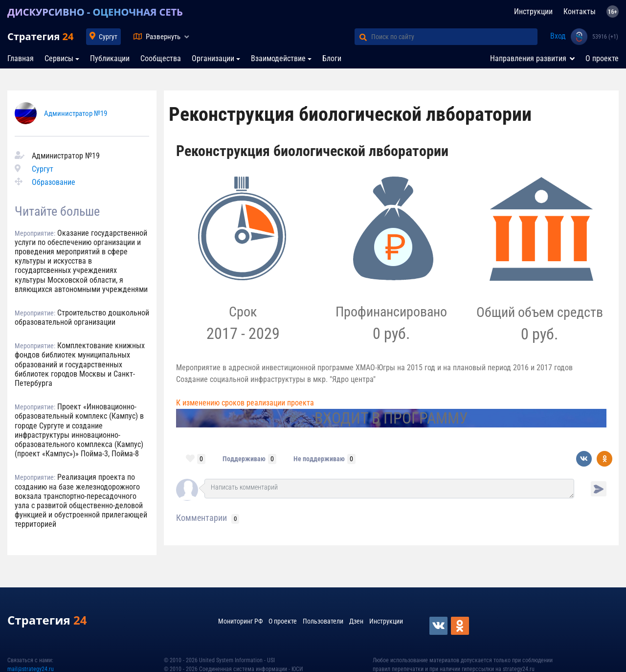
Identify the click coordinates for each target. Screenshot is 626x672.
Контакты (580, 11)
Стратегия (40, 36)
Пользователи (323, 621)
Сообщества (161, 58)
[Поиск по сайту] (454, 37)
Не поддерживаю (319, 459)
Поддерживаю (244, 459)
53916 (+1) (605, 37)
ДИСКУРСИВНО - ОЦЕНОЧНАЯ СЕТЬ (95, 12)
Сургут (108, 37)
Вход (558, 36)
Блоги (332, 58)
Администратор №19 (76, 113)
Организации (213, 58)
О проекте (602, 58)
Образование (54, 182)
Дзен (356, 621)
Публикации (110, 58)
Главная (21, 58)
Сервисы (59, 58)
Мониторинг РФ (240, 621)
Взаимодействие (278, 58)
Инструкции (533, 11)
